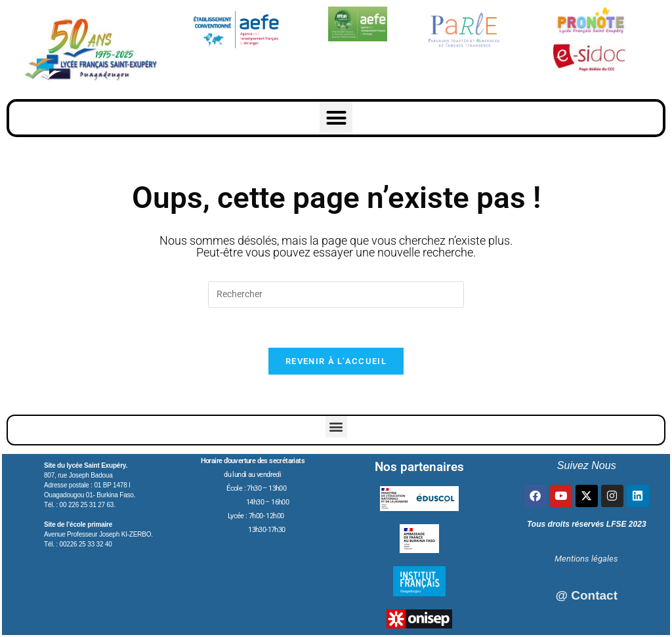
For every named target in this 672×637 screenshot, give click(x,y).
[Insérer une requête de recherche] (336, 295)
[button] (336, 118)
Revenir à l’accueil (336, 361)
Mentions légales (586, 559)
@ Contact (586, 595)
